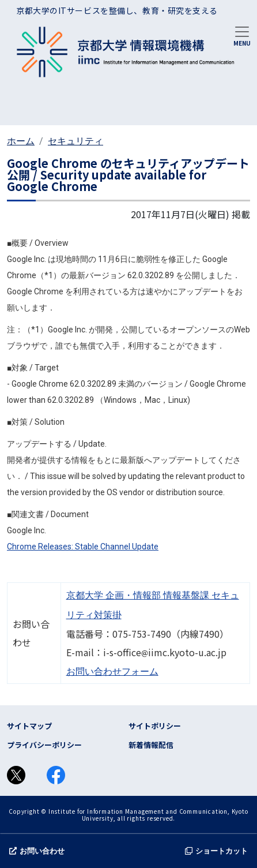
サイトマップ (29, 726)
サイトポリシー (155, 726)
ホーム (21, 141)
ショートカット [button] (216, 851)
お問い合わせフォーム (112, 671)
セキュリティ (75, 141)
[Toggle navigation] (242, 35)
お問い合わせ (37, 851)
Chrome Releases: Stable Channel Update (83, 547)
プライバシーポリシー (44, 745)
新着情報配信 (151, 745)
